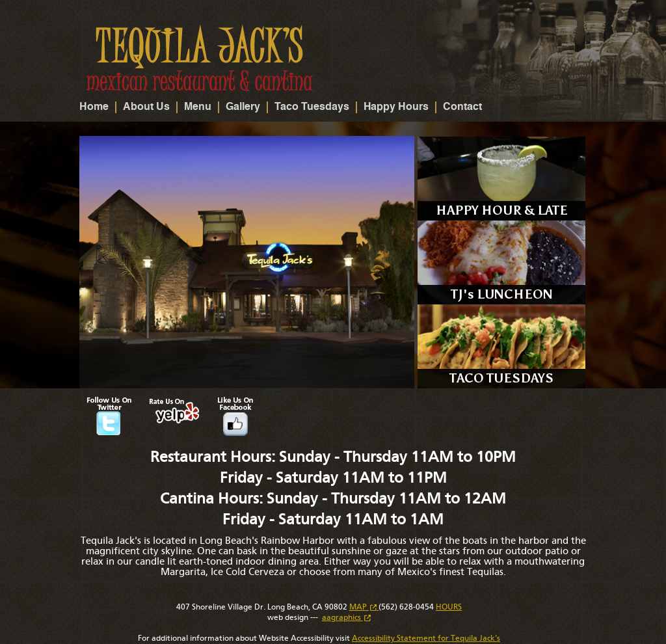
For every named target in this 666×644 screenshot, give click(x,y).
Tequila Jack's (200, 58)
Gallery (243, 107)
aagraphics (346, 618)
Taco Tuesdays (312, 107)
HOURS (449, 607)
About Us (146, 107)
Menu (198, 107)
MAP (364, 607)
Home (94, 107)
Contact (462, 107)
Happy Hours (396, 107)
